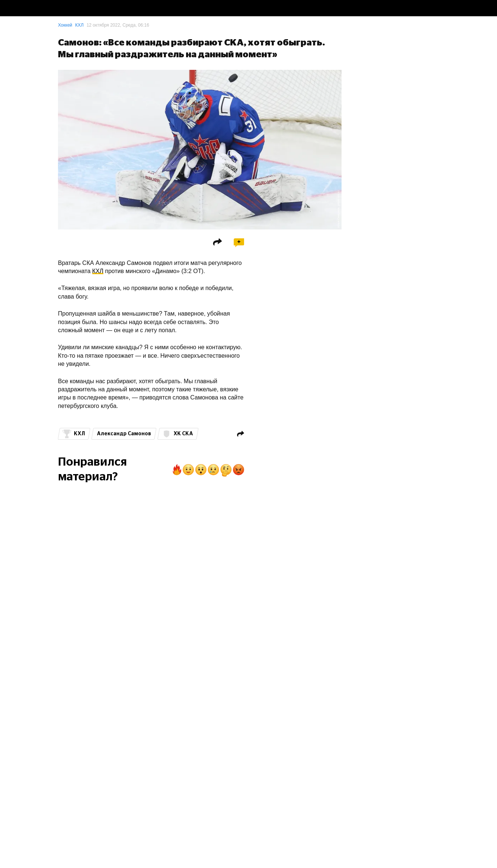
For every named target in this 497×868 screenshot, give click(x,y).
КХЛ (80, 25)
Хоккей (65, 25)
